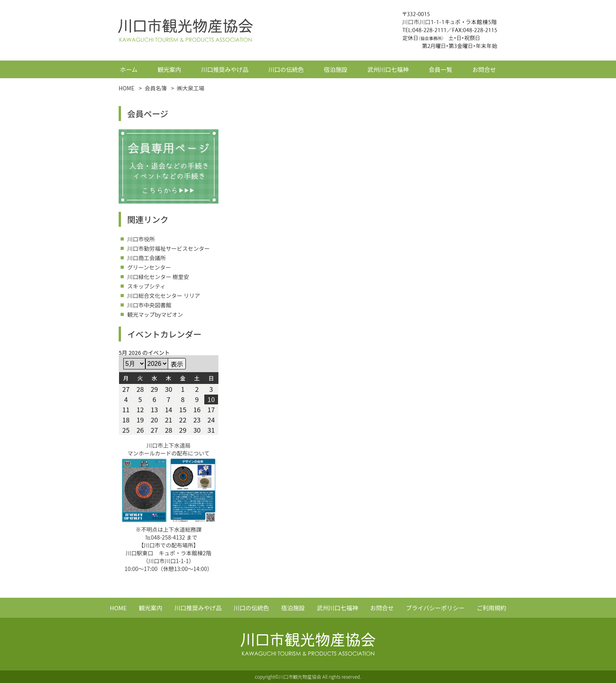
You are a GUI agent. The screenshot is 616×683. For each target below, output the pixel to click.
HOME (118, 608)
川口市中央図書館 (149, 305)
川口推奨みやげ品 (225, 69)
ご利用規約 (491, 608)
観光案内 (169, 69)
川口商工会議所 (147, 258)
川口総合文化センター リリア (164, 296)
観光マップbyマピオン (155, 314)
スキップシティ (146, 286)
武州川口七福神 (388, 69)
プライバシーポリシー (435, 608)
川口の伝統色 (286, 69)
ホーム (129, 69)
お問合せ (484, 69)
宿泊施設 (335, 69)
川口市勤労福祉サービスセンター (169, 248)
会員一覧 (440, 69)
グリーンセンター (149, 267)
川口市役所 (141, 239)
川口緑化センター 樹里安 (158, 277)
